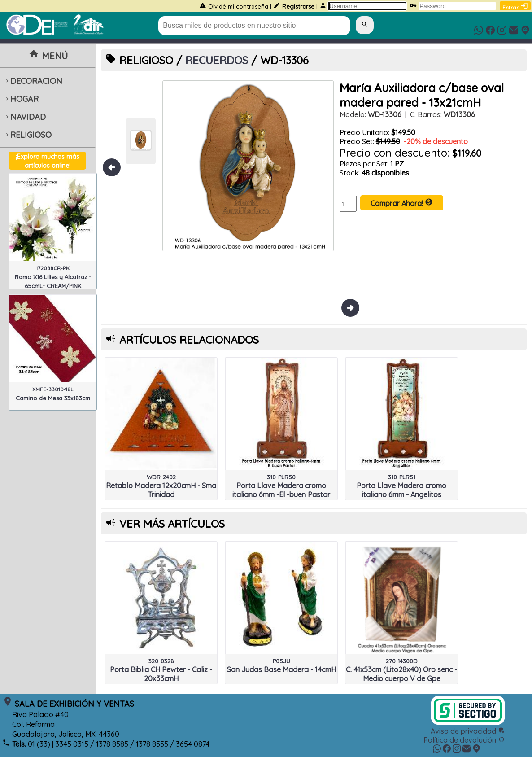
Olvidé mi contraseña (238, 6)
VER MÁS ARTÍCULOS (172, 524)
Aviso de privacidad (468, 731)
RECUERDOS (217, 60)
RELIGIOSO (28, 135)
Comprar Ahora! (402, 203)
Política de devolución (464, 740)
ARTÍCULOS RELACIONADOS (189, 340)
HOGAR (21, 99)
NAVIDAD (25, 117)
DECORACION (33, 81)
